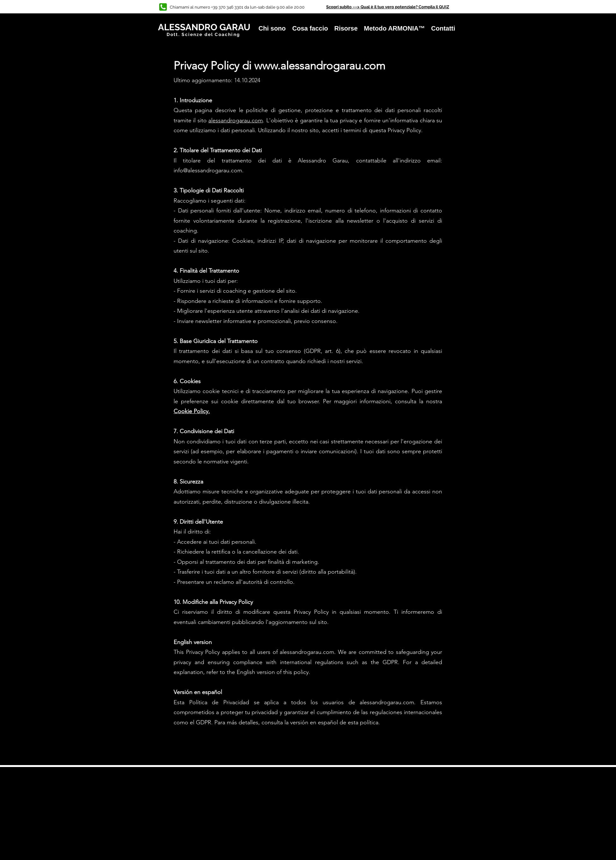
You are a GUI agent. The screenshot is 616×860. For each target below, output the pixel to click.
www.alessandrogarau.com (320, 65)
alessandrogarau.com (236, 120)
